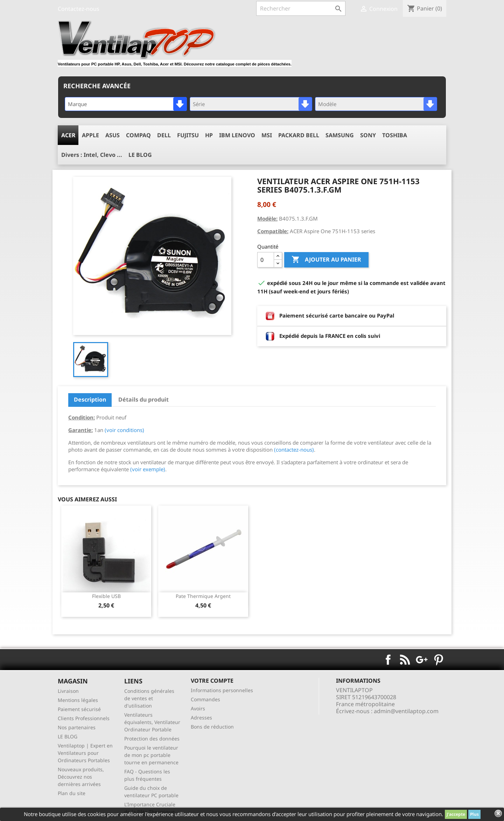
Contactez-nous (79, 9)
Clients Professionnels (84, 718)
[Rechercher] (301, 8)
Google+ (422, 660)
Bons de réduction (212, 727)
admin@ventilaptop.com (406, 711)
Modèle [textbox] (327, 104)
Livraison (68, 691)
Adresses (201, 718)
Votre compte (212, 681)
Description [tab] (90, 399)
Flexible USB (106, 596)
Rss (405, 660)
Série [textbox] (199, 104)
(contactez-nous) (294, 450)
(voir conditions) (124, 430)
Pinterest (439, 660)
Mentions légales (78, 700)
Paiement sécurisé (79, 709)
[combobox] (126, 104)
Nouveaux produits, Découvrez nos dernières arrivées (81, 777)
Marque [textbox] (77, 104)
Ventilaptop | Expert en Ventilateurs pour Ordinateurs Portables (85, 753)
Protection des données (152, 739)
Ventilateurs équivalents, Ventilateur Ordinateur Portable (152, 722)
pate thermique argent (203, 596)
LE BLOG (68, 736)
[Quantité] (266, 260)
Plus (474, 814)
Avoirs (198, 708)
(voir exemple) (148, 469)
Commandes (205, 699)
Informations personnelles (222, 690)
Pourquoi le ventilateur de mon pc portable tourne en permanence (151, 755)
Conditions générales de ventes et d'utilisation (149, 698)
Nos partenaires (77, 727)
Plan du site (72, 793)
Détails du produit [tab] (143, 399)
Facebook (388, 660)
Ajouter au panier (326, 260)
